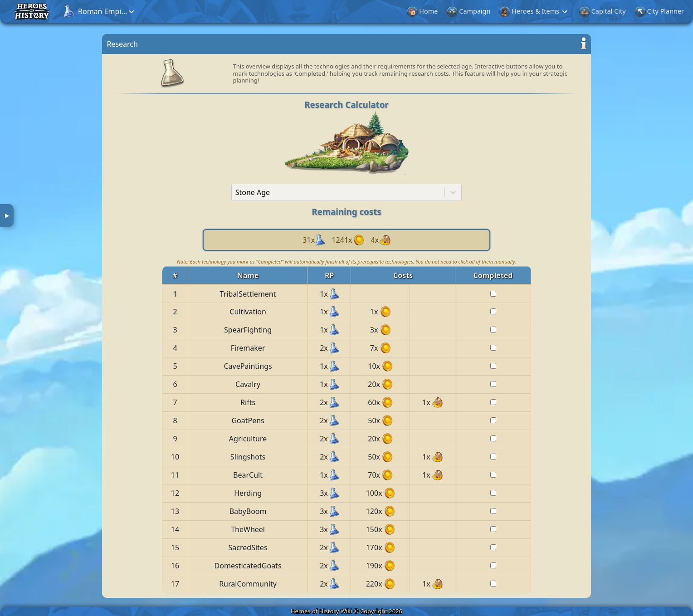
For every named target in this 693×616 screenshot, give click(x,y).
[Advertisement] (49, 166)
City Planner (444, 11)
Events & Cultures (515, 12)
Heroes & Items (318, 12)
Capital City (387, 11)
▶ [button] (7, 215)
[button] (92, 11)
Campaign (253, 11)
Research (579, 11)
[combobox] (235, 192)
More (670, 11)
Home (207, 11)
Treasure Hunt (625, 11)
